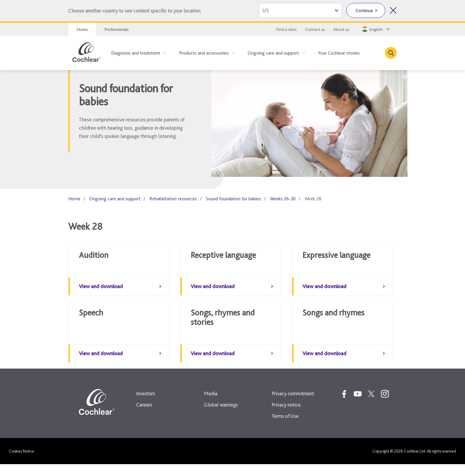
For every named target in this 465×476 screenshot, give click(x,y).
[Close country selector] (393, 10)
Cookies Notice (22, 463)
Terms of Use (285, 428)
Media (211, 405)
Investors (146, 405)
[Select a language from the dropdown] (375, 29)
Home (82, 29)
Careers (144, 416)
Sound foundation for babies (233, 199)
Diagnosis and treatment (136, 53)
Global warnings (221, 416)
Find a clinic (287, 29)
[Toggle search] (391, 53)
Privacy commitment (293, 405)
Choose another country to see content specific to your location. (135, 11)
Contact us (315, 29)
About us (341, 29)
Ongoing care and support (273, 53)
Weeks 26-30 (283, 199)
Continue (364, 11)
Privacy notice (286, 416)
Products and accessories (204, 53)
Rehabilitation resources (173, 199)
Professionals (117, 29)
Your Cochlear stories (339, 53)
